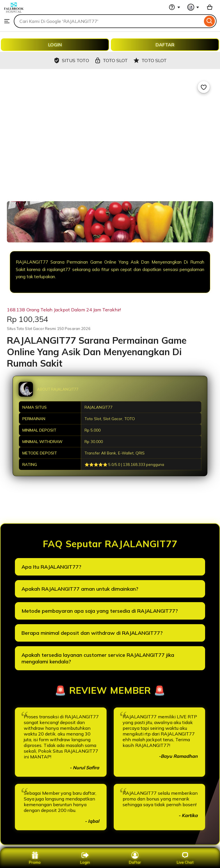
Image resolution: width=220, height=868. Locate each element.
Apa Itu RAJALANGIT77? (51, 567)
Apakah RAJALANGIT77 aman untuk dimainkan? (80, 589)
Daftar (135, 858)
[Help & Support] (174, 7)
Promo (35, 858)
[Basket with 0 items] (210, 7)
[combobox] (108, 21)
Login (85, 858)
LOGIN (55, 45)
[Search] (210, 21)
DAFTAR (165, 45)
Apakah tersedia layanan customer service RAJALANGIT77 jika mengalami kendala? (98, 658)
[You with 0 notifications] (193, 7)
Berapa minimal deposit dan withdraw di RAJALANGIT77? (92, 633)
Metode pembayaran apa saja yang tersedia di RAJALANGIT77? (100, 611)
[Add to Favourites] (204, 87)
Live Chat (185, 858)
